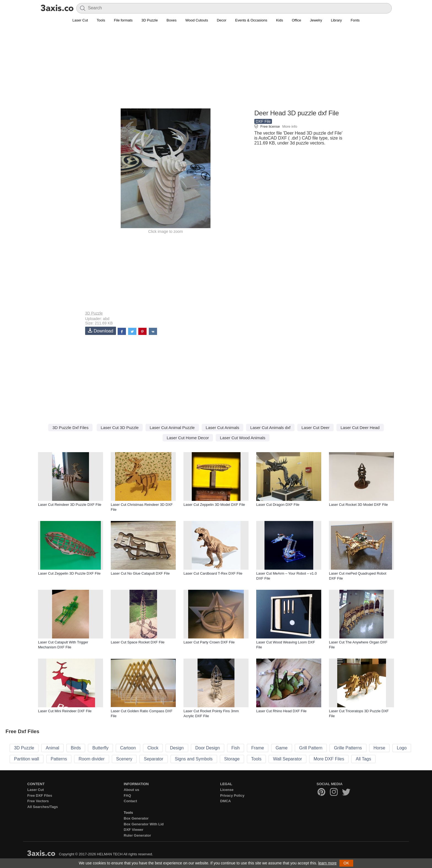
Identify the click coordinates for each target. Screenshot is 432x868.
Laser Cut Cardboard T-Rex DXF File (213, 573)
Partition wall (27, 759)
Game (282, 748)
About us (131, 790)
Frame (258, 748)
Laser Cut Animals (223, 428)
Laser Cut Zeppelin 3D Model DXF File (214, 505)
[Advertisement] (216, 69)
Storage (232, 759)
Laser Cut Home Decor (188, 438)
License (227, 790)
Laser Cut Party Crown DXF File (209, 642)
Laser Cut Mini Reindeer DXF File (65, 711)
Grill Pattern (311, 748)
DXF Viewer (133, 830)
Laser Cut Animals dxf (270, 428)
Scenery (124, 759)
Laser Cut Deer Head (360, 428)
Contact (130, 801)
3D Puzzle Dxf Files (70, 428)
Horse (380, 748)
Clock (153, 748)
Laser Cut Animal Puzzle (172, 428)
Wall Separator (287, 759)
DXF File (263, 121)
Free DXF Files (40, 795)
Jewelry (316, 20)
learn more (327, 863)
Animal (52, 748)
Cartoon (128, 748)
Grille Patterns (348, 748)
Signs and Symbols (194, 759)
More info (290, 126)
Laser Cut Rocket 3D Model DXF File (358, 505)
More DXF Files (329, 759)
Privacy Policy (232, 795)
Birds (76, 748)
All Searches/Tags (43, 807)
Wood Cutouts (197, 20)
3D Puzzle (149, 20)
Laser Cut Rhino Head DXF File (281, 711)
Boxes (172, 20)
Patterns (59, 759)
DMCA (226, 801)
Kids (280, 20)
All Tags (363, 759)
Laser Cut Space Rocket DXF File (138, 642)
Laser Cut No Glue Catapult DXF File (140, 573)
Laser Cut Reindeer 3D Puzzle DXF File (70, 505)
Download (101, 331)
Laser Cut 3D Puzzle (120, 428)
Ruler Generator (137, 835)
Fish (236, 748)
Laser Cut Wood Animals (243, 438)
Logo (402, 748)
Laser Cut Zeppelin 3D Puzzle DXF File (69, 573)
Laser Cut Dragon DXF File (278, 505)
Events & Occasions (251, 20)
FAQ (127, 795)
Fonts (355, 20)
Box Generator (136, 818)
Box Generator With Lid (144, 824)
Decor (222, 20)
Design (177, 748)
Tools (101, 20)
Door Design (208, 748)
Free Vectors (38, 801)
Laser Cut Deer (315, 428)
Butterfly (100, 748)
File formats (123, 20)
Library (336, 20)
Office (296, 20)
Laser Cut (80, 20)
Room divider (91, 759)
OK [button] (346, 863)
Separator (153, 759)
